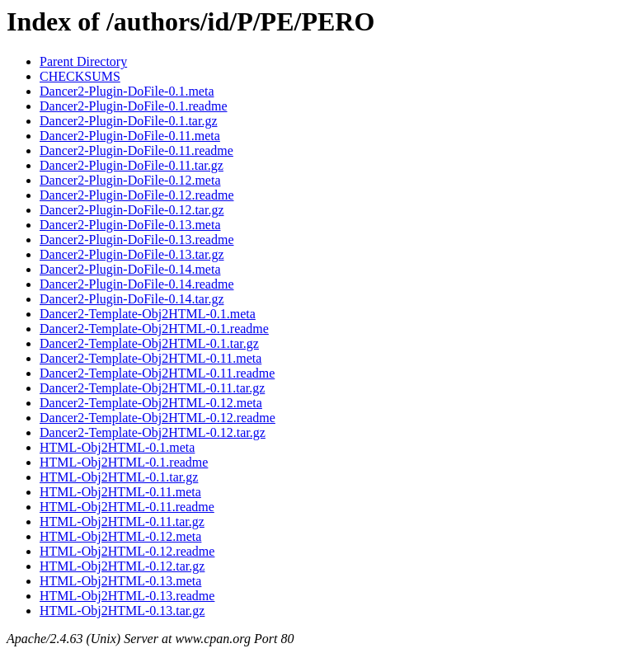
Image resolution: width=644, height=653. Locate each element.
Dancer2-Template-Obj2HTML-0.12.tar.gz (153, 432)
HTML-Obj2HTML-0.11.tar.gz (122, 521)
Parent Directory (83, 61)
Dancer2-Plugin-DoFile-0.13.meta (130, 225)
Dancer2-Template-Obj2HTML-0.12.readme (157, 418)
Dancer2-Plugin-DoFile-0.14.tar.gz (132, 299)
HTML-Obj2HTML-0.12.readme (127, 551)
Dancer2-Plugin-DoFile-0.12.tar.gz (132, 210)
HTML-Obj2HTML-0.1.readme (124, 462)
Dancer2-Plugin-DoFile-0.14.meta (130, 269)
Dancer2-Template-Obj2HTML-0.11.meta (150, 358)
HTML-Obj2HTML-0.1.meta (117, 447)
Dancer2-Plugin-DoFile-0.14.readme (136, 284)
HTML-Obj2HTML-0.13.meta (120, 581)
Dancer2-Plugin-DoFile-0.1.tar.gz (129, 121)
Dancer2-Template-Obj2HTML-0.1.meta (148, 314)
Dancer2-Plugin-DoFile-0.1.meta (127, 91)
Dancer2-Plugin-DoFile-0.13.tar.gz (132, 254)
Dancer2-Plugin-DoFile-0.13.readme (136, 240)
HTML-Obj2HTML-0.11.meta (120, 492)
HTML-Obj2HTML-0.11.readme (127, 507)
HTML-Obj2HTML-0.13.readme (127, 596)
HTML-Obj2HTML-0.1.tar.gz (119, 477)
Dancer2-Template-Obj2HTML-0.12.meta (151, 403)
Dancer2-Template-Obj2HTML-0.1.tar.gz (149, 343)
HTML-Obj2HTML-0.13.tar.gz (122, 611)
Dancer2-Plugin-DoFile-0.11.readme (136, 150)
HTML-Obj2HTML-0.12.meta (120, 536)
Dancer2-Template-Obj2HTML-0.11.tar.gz (152, 388)
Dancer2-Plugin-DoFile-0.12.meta (130, 180)
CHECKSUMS (80, 76)
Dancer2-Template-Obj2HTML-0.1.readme (154, 329)
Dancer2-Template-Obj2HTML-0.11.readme (157, 373)
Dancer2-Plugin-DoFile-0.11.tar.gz (132, 165)
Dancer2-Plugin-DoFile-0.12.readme (136, 195)
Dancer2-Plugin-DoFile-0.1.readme (133, 106)
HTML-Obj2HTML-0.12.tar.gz (122, 566)
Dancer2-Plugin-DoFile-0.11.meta (130, 136)
